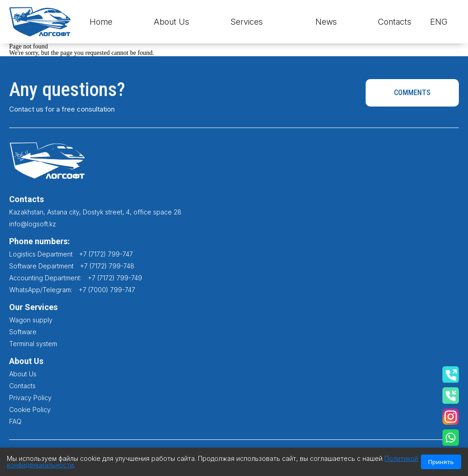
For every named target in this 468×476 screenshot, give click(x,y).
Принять (441, 462)
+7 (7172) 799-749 (115, 278)
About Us (171, 22)
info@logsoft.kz (33, 224)
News (326, 22)
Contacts (395, 22)
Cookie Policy (30, 409)
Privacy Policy (30, 398)
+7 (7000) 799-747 (107, 290)
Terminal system (33, 344)
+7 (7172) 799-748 (107, 266)
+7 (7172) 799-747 (106, 254)
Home (101, 22)
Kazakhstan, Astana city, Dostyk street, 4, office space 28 (95, 212)
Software (23, 332)
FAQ (15, 421)
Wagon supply (31, 320)
